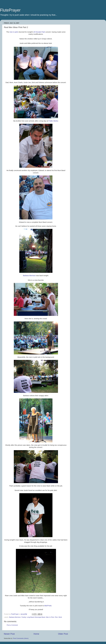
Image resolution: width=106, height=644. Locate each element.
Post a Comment (12, 625)
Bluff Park (48, 606)
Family (24, 617)
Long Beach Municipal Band (36, 617)
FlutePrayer (10, 10)
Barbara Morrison (29, 276)
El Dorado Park (39, 32)
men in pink (14, 32)
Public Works (53, 121)
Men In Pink (50, 617)
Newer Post (9, 634)
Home (36, 634)
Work (60, 617)
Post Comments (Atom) (21, 638)
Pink (56, 617)
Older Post (63, 634)
